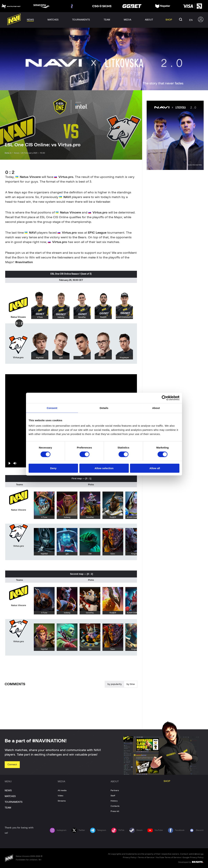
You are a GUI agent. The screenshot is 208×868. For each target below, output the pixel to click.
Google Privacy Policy (193, 857)
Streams (62, 801)
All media (62, 790)
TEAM (8, 808)
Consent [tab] (52, 408)
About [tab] (156, 408)
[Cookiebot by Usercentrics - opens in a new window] (164, 398)
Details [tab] (104, 408)
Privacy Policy (130, 857)
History (114, 801)
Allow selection (104, 468)
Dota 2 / (9, 153)
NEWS (8, 791)
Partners (115, 790)
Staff (113, 796)
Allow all (155, 468)
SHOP (167, 781)
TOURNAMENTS (14, 802)
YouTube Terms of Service (168, 857)
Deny (53, 468)
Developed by (191, 862)
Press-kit (115, 811)
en (191, 20)
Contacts (115, 806)
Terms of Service (146, 857)
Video (60, 796)
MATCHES (10, 796)
